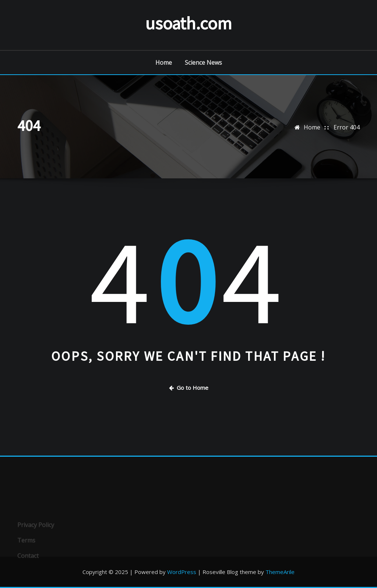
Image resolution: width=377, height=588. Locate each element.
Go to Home (189, 388)
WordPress (182, 572)
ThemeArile (280, 572)
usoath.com (188, 23)
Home (164, 63)
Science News (203, 63)
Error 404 (347, 127)
